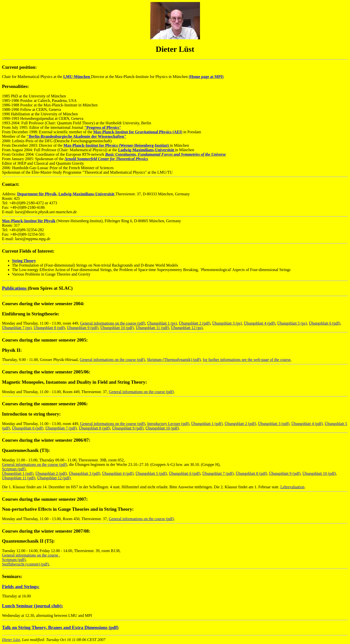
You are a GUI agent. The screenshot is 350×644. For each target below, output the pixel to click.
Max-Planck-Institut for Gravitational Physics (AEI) (138, 132)
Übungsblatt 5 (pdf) (151, 473)
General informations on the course (31, 555)
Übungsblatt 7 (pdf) (61, 428)
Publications (15, 288)
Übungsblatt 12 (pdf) (54, 478)
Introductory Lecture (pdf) (168, 424)
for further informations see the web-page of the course (247, 360)
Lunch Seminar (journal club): (32, 606)
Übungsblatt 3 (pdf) (274, 424)
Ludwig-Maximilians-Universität (147, 150)
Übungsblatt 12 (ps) (187, 328)
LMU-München (77, 77)
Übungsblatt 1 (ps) (162, 323)
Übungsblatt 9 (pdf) (83, 328)
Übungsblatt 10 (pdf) (117, 328)
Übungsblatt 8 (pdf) (49, 328)
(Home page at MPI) (206, 77)
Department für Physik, (37, 194)
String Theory (24, 261)
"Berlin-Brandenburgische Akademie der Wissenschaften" (76, 136)
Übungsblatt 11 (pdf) (152, 328)
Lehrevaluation (292, 487)
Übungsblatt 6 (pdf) (324, 323)
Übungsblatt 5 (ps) (292, 323)
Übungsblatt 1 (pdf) (207, 424)
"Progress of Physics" (103, 127)
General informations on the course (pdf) (113, 323)
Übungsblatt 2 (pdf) (195, 323)
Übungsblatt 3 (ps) (227, 323)
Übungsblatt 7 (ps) (17, 328)
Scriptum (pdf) (14, 469)
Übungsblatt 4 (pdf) (259, 323)
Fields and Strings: (21, 587)
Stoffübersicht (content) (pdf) (25, 564)
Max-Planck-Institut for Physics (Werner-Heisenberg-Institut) (117, 145)
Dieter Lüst (11, 640)
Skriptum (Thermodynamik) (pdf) (174, 360)
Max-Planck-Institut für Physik (29, 221)
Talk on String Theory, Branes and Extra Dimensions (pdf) (60, 627)
